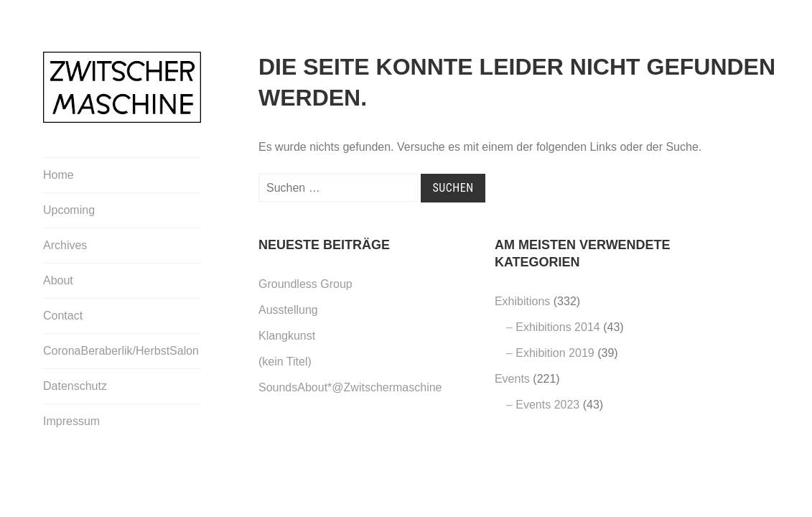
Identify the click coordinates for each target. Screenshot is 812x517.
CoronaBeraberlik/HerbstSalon (121, 351)
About (58, 280)
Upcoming (69, 210)
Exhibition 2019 (555, 353)
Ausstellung (288, 310)
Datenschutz (75, 386)
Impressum (71, 421)
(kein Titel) (285, 362)
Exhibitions (522, 301)
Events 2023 (547, 405)
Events (512, 379)
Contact (63, 316)
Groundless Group (305, 284)
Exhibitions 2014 (557, 327)
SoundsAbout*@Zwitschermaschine (350, 387)
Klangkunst (287, 336)
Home (59, 175)
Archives (65, 245)
